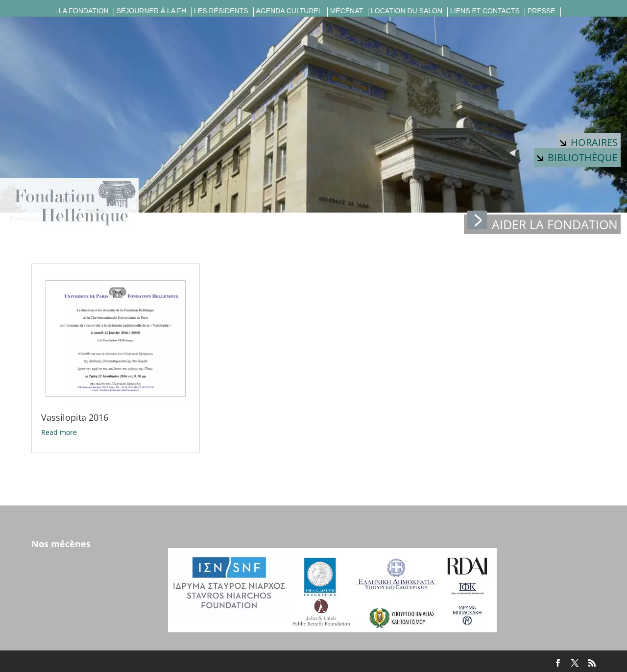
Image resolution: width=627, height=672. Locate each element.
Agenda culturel (289, 11)
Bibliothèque (577, 157)
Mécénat (347, 11)
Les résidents (221, 11)
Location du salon (407, 11)
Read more (59, 432)
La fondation (84, 11)
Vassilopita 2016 (75, 417)
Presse (542, 11)
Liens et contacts (485, 11)
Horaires (589, 142)
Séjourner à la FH (151, 11)
